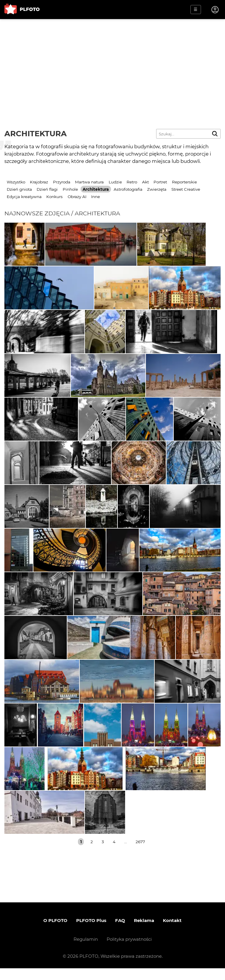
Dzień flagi (47, 189)
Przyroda (62, 182)
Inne (96, 197)
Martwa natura (89, 182)
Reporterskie (184, 182)
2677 (140, 853)
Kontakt (172, 932)
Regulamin (86, 951)
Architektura (96, 189)
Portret (160, 182)
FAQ (120, 932)
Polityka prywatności (129, 951)
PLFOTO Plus (91, 932)
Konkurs (54, 197)
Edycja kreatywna (24, 197)
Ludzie (115, 182)
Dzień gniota (19, 189)
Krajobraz (39, 182)
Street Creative (186, 189)
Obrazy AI (77, 197)
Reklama (144, 932)
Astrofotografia (128, 189)
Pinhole (70, 189)
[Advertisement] (112, 63)
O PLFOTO (55, 932)
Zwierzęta (157, 189)
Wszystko (16, 182)
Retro (132, 182)
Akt (145, 182)
